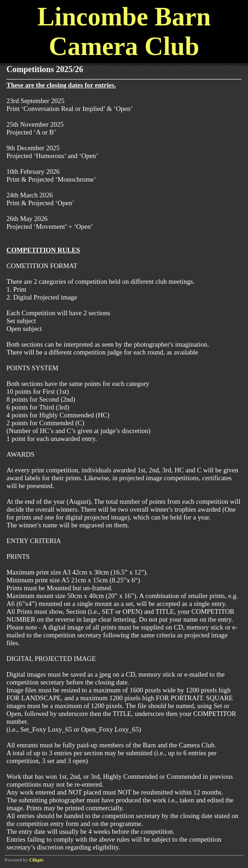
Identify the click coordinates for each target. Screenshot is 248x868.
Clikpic (36, 860)
